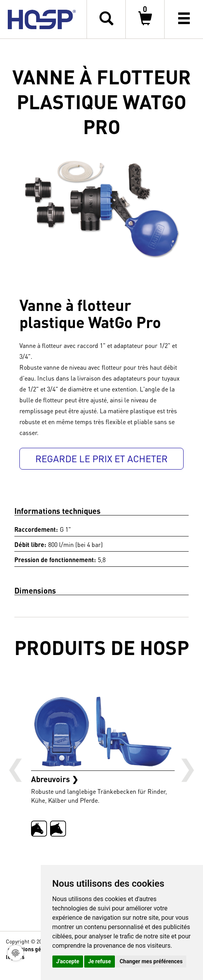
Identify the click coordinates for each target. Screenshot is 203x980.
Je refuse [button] (100, 961)
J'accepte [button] (68, 961)
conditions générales (34, 949)
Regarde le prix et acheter (101, 459)
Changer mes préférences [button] (151, 961)
